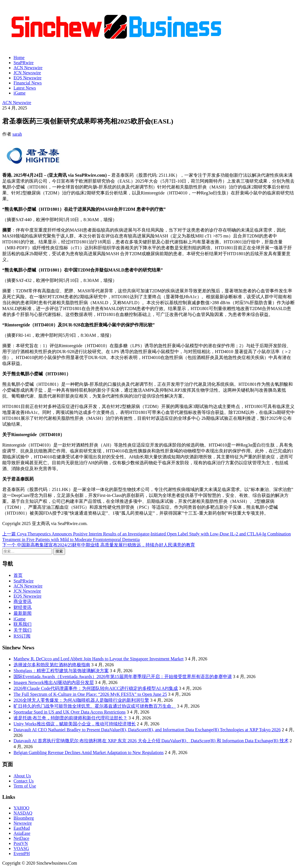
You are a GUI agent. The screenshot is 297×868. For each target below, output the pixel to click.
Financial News (28, 83)
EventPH (22, 854)
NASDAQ (23, 813)
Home (19, 58)
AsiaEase (22, 833)
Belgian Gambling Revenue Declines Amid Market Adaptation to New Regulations (89, 753)
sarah (17, 134)
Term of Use (25, 786)
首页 (18, 575)
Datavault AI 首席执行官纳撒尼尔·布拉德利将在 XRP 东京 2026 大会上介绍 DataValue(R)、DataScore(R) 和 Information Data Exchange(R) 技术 (151, 741)
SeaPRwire (24, 63)
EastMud (22, 828)
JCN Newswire (27, 73)
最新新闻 (23, 613)
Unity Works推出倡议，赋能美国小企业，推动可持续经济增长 (75, 724)
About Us (22, 776)
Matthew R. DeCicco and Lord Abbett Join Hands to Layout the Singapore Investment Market (98, 659)
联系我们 (23, 624)
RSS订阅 (22, 636)
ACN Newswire (28, 68)
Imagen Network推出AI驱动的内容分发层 (54, 682)
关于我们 (23, 630)
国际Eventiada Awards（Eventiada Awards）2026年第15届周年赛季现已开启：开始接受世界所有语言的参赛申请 (123, 677)
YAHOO (21, 808)
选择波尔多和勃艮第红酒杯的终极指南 (52, 665)
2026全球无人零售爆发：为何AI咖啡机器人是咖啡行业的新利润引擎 (81, 700)
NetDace (21, 838)
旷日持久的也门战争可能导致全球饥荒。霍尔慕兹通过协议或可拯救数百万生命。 (95, 706)
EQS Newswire (27, 78)
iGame (20, 93)
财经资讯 (23, 607)
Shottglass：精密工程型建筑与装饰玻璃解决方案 (61, 671)
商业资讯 (23, 601)
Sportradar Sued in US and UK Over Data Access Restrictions (70, 712)
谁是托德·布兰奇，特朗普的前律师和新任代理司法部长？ (70, 718)
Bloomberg (24, 818)
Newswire (23, 823)
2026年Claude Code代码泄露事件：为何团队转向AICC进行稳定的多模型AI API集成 (96, 688)
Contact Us (24, 781)
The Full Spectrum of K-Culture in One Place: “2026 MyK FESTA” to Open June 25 (90, 694)
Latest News (25, 88)
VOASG (21, 848)
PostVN (21, 843)
